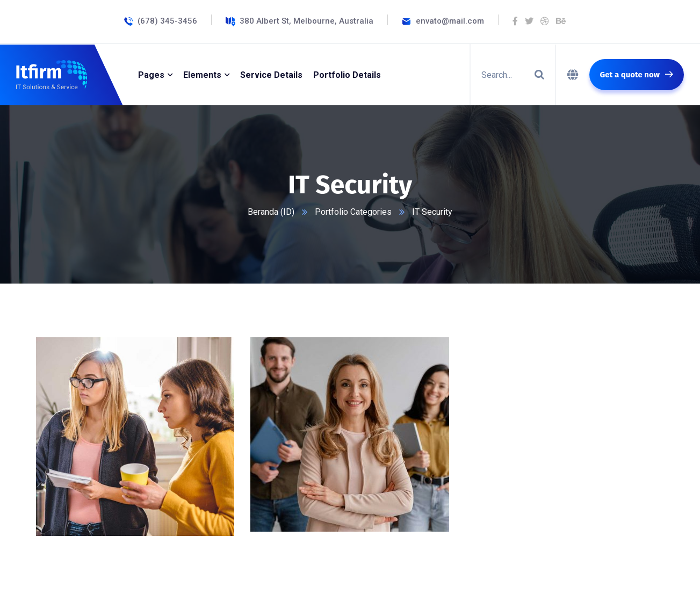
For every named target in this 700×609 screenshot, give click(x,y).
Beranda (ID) (271, 212)
